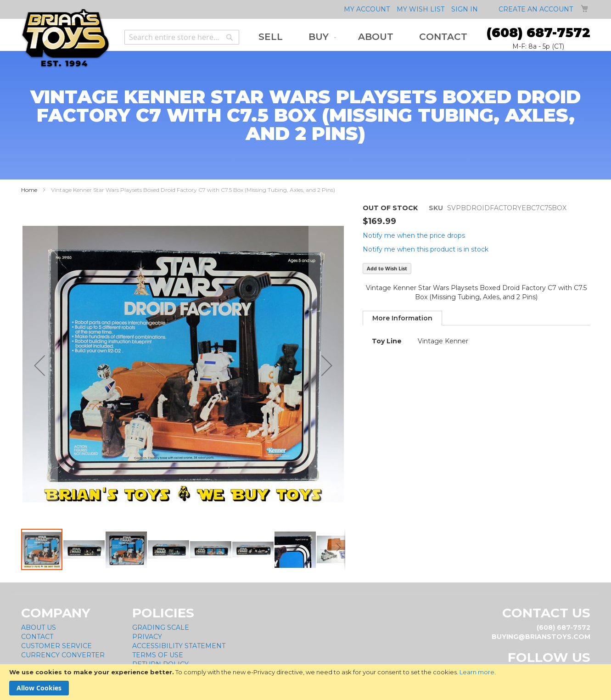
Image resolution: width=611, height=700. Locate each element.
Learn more (477, 672)
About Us (39, 627)
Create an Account (536, 9)
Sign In (465, 9)
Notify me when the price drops (414, 235)
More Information (402, 318)
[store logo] (65, 38)
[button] (84, 549)
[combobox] (182, 37)
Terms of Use (158, 655)
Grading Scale (161, 627)
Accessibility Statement (179, 646)
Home (29, 190)
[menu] (363, 37)
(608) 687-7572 (538, 33)
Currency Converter (63, 655)
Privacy (147, 637)
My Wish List (420, 9)
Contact (37, 637)
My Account (367, 9)
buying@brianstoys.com (541, 637)
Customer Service (56, 646)
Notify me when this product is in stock (426, 249)
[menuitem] (271, 37)
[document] (305, 682)
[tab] (402, 318)
